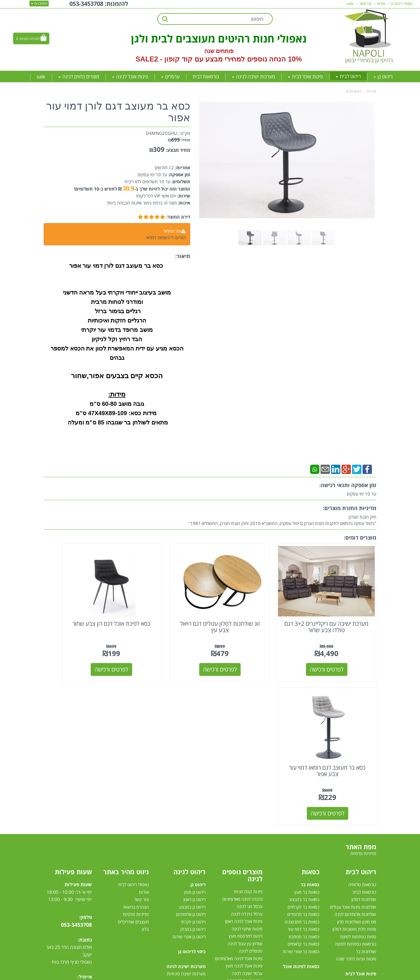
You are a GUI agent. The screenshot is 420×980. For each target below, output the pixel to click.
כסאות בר (310, 723)
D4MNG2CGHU (161, 133)
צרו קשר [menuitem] (365, 3)
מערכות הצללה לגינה (244, 864)
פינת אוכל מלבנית (361, 834)
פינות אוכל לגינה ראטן (244, 760)
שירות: (183, 196)
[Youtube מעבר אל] (75, 840)
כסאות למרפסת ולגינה (243, 842)
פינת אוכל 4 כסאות (360, 849)
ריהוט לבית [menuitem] (348, 76)
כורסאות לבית (364, 730)
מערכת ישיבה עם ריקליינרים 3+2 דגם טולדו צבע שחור (338, 609)
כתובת (85, 778)
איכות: (183, 203)
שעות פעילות (73, 710)
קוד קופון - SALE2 (164, 59)
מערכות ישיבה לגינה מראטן (182, 842)
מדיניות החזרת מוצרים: (350, 508)
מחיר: (179, 140)
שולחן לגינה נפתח (247, 849)
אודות (144, 730)
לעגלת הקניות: (29, 39)
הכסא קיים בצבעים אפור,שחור (117, 376)
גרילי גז (257, 827)
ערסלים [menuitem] (170, 76)
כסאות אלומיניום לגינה (244, 834)
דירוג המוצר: (178, 217)
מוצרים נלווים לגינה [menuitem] (79, 76)
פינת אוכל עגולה (362, 842)
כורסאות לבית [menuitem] (206, 76)
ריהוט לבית (354, 91)
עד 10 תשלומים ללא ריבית (147, 181)
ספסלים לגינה (251, 789)
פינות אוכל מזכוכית (360, 827)
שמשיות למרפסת (247, 871)
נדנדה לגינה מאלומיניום (242, 738)
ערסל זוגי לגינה (250, 745)
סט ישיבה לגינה (191, 886)
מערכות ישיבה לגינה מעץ (184, 857)
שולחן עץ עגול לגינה (245, 782)
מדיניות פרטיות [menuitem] (363, 692)
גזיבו (259, 886)
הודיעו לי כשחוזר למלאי (166, 237)
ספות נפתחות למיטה (358, 775)
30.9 (128, 188)
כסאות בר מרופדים (303, 753)
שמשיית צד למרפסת (245, 819)
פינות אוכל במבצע (360, 819)
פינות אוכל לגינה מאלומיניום (239, 797)
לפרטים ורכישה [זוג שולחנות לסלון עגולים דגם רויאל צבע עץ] (253, 652)
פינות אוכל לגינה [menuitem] (130, 76)
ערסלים (256, 856)
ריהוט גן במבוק (193, 768)
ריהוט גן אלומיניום (191, 753)
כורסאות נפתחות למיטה (356, 782)
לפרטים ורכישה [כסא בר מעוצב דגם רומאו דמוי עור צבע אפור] (82, 652)
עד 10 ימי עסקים (152, 175)
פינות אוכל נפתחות (360, 857)
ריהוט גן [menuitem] (383, 76)
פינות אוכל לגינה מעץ (244, 804)
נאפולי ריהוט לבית (133, 723)
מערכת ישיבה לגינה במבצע (182, 864)
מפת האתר (361, 685)
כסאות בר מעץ (307, 730)
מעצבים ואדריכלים (133, 760)
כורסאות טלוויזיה (362, 723)
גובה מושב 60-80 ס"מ (117, 404)
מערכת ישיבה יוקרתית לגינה (182, 872)
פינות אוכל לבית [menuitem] (305, 76)
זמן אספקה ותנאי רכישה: (348, 485)
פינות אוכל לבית (361, 812)
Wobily (229, 975)
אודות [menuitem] (381, 3)
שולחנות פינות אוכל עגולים (353, 745)
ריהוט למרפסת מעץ (246, 775)
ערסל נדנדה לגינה (247, 752)
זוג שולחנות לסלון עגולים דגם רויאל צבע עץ (253, 609)
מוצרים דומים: (360, 537)
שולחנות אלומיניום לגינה (355, 753)
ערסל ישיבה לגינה (247, 812)
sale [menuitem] (41, 76)
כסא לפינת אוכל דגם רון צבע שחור (167, 609)
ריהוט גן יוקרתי (193, 760)
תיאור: (183, 256)
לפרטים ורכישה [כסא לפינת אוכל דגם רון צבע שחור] (167, 652)
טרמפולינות (253, 893)
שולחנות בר (366, 790)
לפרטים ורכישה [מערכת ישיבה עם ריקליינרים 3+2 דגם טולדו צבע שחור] (338, 652)
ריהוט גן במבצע (192, 745)
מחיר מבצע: (178, 150)
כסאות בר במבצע (304, 738)
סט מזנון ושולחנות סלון (357, 760)
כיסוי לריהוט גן (192, 790)
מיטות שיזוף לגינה (247, 767)
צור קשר (141, 738)
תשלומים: (180, 181)
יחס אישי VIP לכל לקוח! (156, 196)
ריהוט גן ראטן (195, 738)
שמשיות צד (253, 879)
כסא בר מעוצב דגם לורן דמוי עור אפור (118, 112)
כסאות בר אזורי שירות (301, 790)
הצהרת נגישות (136, 745)
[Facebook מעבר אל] (86, 840)
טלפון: (85, 756)
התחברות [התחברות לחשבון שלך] (39, 3)
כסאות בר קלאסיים (303, 782)
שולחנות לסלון (364, 738)
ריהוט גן (198, 723)
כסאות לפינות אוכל (301, 805)
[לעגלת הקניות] (31, 38)
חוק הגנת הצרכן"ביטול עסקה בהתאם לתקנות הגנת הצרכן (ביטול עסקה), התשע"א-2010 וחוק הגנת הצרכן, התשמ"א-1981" (282, 520)
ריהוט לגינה (190, 710)
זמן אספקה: (179, 175)
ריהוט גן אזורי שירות (189, 775)
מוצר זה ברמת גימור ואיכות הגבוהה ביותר (142, 203)
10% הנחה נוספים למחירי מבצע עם (248, 59)
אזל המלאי (173, 231)
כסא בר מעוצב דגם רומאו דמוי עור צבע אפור (82, 609)
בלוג (145, 768)
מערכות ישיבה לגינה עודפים (182, 879)
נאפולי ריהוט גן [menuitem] (402, 3)
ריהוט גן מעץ (195, 730)
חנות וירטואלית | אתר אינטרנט (173, 975)
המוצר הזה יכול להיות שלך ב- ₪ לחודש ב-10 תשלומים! (132, 189)
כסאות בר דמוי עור (303, 768)
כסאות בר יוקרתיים (303, 745)
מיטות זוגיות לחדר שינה (356, 797)
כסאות (310, 710)
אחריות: (182, 168)
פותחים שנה (219, 51)
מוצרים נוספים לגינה (242, 714)
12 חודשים (164, 168)
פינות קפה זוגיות (248, 730)
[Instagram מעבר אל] (63, 840)
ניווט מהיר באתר (126, 710)
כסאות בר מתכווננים (301, 760)
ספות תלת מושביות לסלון (354, 768)
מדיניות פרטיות (136, 753)
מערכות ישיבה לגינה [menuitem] (253, 76)
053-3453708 (76, 763)
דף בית (371, 91)
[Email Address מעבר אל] (52, 840)
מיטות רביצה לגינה (190, 894)
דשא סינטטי (252, 901)
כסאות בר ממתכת (303, 775)
